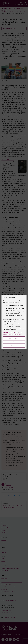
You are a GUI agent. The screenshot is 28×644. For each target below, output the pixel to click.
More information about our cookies (13, 332)
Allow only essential (14, 338)
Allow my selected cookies (14, 342)
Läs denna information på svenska (12, 334)
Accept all (14, 346)
